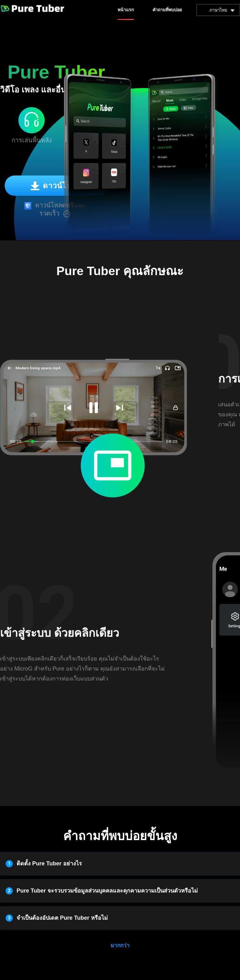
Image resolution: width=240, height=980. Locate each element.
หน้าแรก (126, 10)
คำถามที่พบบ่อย (167, 10)
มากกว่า (120, 945)
